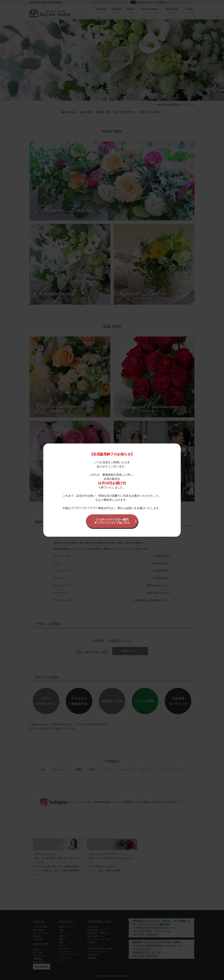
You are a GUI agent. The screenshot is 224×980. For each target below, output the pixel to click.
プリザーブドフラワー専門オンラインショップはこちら (112, 521)
